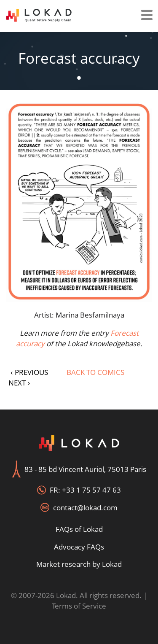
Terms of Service (79, 606)
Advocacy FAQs (79, 547)
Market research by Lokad (79, 564)
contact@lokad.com (85, 508)
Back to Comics (95, 372)
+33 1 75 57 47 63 (91, 490)
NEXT (19, 383)
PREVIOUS (29, 372)
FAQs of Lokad (79, 529)
